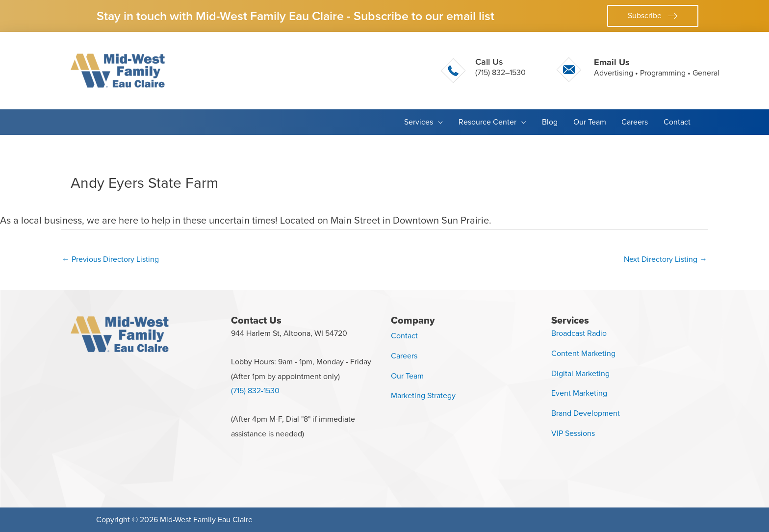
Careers (404, 356)
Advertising (614, 73)
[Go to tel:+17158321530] (483, 71)
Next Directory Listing (666, 259)
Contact (404, 336)
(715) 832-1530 (255, 391)
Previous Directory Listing (110, 259)
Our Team (407, 376)
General (706, 73)
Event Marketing (579, 393)
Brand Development (586, 413)
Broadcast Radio (579, 333)
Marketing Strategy (423, 395)
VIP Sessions (573, 433)
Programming (663, 73)
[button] (653, 16)
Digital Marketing (580, 373)
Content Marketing (583, 353)
